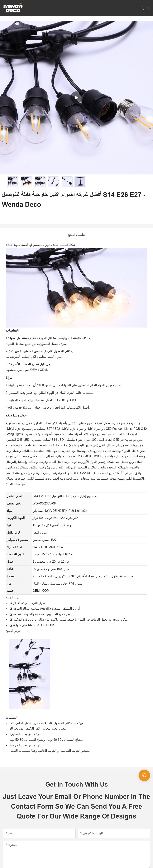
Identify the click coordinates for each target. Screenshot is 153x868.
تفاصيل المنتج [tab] (76, 235)
